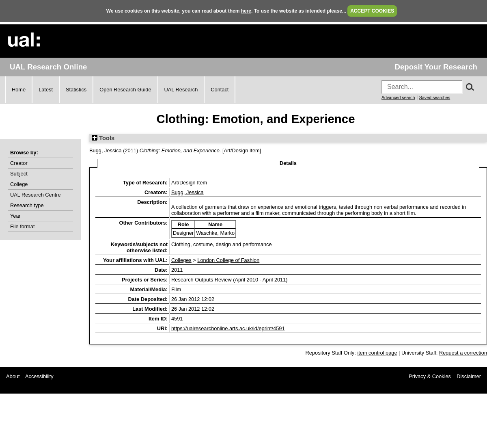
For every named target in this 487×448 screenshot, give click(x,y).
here (246, 11)
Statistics (76, 90)
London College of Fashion (228, 260)
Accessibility (39, 376)
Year (15, 216)
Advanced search (398, 97)
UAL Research (181, 90)
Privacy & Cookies (430, 376)
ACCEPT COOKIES (372, 11)
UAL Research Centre (36, 195)
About (13, 376)
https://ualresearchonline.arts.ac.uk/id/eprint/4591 (228, 328)
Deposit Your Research (436, 67)
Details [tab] (288, 163)
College (19, 184)
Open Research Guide (125, 90)
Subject (19, 174)
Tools (103, 138)
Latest (46, 90)
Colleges (181, 260)
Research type (27, 205)
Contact (220, 90)
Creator (19, 163)
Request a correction (463, 353)
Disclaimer (469, 376)
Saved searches (435, 97)
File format (22, 226)
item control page (377, 353)
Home (19, 90)
